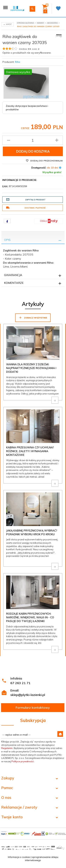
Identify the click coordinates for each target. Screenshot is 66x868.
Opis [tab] (7, 240)
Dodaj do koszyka (33, 151)
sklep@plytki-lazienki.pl (28, 695)
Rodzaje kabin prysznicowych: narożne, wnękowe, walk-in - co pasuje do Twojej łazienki (30, 617)
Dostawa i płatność (26, 208)
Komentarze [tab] (14, 283)
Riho (18, 62)
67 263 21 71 (20, 683)
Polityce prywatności (23, 761)
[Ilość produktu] (33, 140)
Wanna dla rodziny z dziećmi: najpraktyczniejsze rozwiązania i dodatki (31, 368)
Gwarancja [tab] (13, 275)
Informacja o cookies (19, 857)
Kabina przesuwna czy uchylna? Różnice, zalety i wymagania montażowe (30, 451)
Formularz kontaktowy (33, 708)
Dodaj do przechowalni (44, 161)
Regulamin (7, 748)
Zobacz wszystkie (33, 318)
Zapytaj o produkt (26, 200)
